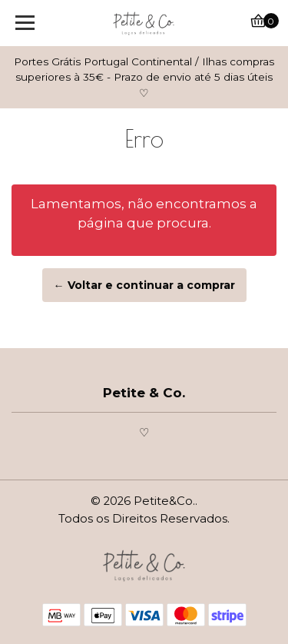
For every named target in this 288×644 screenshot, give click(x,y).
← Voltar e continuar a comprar (144, 285)
